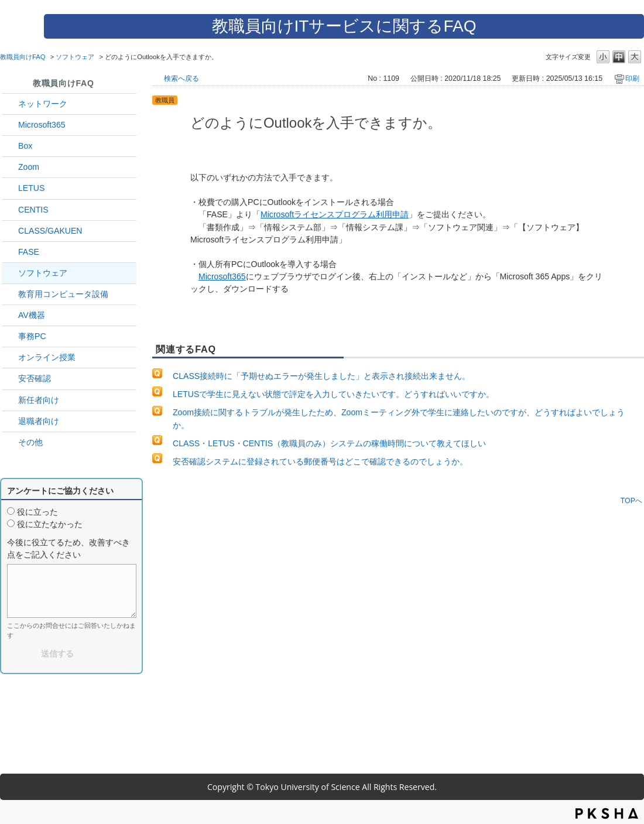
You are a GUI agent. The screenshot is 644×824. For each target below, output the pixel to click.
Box (25, 146)
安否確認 (35, 378)
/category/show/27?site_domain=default (10, 252)
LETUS (31, 188)
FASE (29, 252)
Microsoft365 (42, 125)
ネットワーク (43, 104)
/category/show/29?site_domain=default (10, 125)
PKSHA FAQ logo (607, 813)
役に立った (37, 512)
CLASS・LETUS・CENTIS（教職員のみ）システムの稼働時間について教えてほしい (329, 443)
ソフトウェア (75, 57)
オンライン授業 (47, 357)
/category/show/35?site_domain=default (10, 336)
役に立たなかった (50, 524)
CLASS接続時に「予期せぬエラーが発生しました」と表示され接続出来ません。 (321, 376)
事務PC (32, 336)
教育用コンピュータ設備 (63, 294)
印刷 (632, 78)
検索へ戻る (181, 78)
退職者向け (39, 421)
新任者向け (39, 400)
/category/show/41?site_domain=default (10, 167)
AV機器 (32, 315)
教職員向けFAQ (23, 57)
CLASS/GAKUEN (50, 231)
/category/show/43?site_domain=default (10, 146)
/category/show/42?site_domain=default (10, 188)
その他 (30, 442)
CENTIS (33, 210)
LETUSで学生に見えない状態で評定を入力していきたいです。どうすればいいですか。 (333, 394)
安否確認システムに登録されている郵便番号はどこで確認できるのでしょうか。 (320, 461)
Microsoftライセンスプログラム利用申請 (335, 214)
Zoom (29, 167)
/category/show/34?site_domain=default (10, 104)
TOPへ (631, 500)
